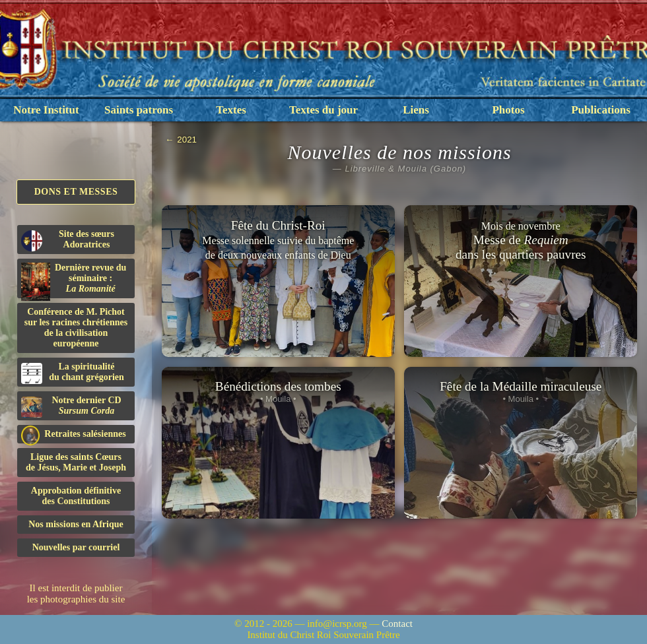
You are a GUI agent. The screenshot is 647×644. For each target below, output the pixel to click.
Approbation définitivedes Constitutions (76, 496)
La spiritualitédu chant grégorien (73, 373)
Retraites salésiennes (74, 435)
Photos (508, 110)
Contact (397, 624)
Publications (601, 110)
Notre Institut (46, 110)
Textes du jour (323, 110)
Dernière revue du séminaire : (74, 280)
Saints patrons (139, 110)
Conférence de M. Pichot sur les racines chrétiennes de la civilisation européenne (76, 328)
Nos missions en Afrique (76, 524)
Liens (416, 110)
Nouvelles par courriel (76, 547)
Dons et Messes (76, 192)
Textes (231, 110)
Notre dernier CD (71, 406)
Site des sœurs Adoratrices (68, 240)
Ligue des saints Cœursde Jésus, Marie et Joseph (76, 462)
